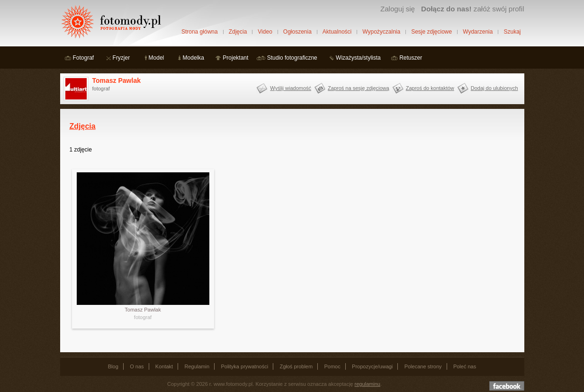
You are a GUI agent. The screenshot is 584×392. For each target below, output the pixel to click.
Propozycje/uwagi (372, 366)
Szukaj (512, 32)
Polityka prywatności (244, 366)
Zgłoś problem (296, 366)
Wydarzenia (478, 32)
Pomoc (332, 366)
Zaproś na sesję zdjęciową (359, 88)
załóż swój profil (472, 9)
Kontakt (164, 366)
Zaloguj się (398, 9)
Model (157, 58)
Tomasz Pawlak (117, 80)
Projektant (235, 58)
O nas (137, 366)
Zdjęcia (238, 32)
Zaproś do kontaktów (430, 88)
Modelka (193, 58)
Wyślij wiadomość (291, 88)
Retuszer (411, 58)
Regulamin (197, 366)
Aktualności (337, 32)
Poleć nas (465, 366)
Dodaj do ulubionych (494, 88)
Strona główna (200, 32)
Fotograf (84, 58)
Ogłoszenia (297, 32)
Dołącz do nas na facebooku (507, 386)
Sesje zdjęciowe (431, 32)
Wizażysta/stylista (358, 58)
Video (265, 32)
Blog (113, 366)
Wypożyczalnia (381, 32)
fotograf (143, 317)
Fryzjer (121, 58)
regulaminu (368, 384)
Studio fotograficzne (292, 58)
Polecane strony (423, 366)
